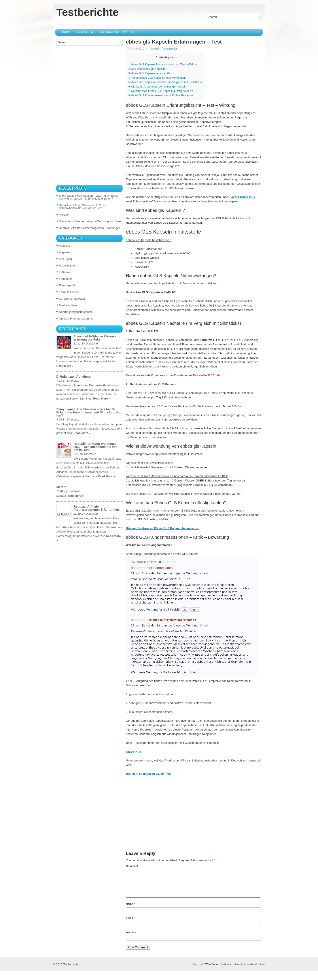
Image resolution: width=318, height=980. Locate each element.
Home (66, 32)
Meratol (64, 215)
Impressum (85, 32)
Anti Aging (65, 259)
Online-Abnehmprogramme (76, 319)
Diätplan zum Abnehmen (74, 377)
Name (130, 909)
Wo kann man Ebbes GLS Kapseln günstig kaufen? (160, 91)
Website (131, 938)
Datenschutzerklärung (117, 32)
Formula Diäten (69, 292)
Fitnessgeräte (68, 285)
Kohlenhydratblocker (72, 299)
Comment (132, 866)
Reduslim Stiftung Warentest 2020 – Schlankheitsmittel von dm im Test (82, 207)
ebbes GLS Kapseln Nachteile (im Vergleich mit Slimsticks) (165, 82)
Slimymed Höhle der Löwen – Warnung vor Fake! (90, 221)
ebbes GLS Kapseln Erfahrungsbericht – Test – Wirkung (163, 65)
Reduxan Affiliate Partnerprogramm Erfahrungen (90, 228)
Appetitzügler (169, 49)
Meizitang (260, 969)
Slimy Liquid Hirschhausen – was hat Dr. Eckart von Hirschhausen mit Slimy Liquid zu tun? (89, 197)
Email (130, 923)
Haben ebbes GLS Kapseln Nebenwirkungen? (157, 78)
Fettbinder (65, 279)
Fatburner (65, 272)
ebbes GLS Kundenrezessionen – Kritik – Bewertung (161, 95)
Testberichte (87, 12)
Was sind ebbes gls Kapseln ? (148, 69)
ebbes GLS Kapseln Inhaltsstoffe (149, 73)
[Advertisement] (194, 820)
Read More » (65, 366)
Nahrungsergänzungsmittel (76, 312)
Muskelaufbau (68, 305)
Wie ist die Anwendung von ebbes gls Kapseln (157, 87)
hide (171, 57)
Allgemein (154, 49)
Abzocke (64, 246)
